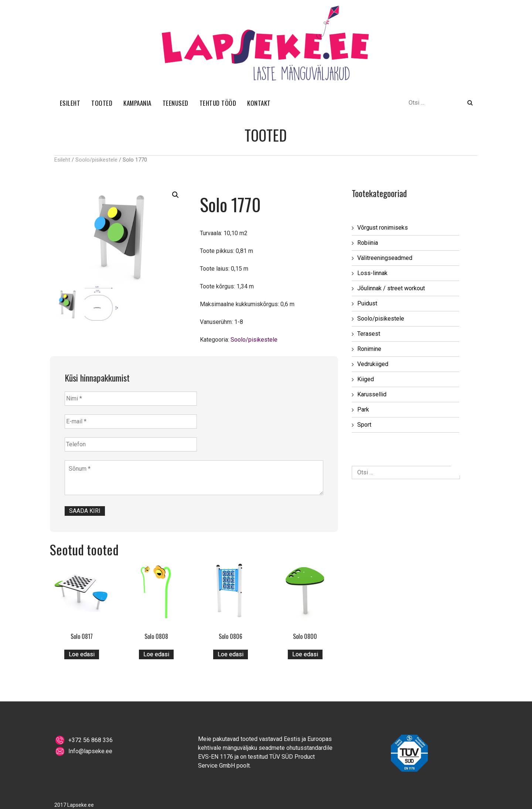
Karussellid (372, 394)
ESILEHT (70, 103)
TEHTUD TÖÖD (218, 103)
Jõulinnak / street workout (391, 288)
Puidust (367, 303)
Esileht (62, 160)
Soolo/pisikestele (96, 160)
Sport (364, 425)
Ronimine (369, 349)
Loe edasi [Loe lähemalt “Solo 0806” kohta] (231, 654)
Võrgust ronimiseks (383, 228)
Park (363, 409)
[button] (175, 195)
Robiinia (368, 243)
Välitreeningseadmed (385, 258)
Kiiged (366, 379)
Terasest (369, 334)
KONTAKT (259, 103)
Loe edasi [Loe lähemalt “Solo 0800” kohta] (305, 654)
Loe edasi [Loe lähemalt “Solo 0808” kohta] (156, 654)
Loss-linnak (372, 273)
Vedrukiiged (373, 364)
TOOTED (102, 103)
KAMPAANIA (137, 103)
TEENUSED (175, 103)
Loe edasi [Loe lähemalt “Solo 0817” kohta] (82, 654)
